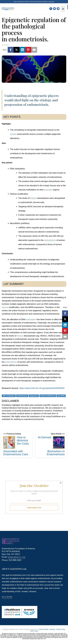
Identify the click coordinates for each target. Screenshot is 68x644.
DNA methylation (9, 396)
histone (33, 198)
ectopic (13, 134)
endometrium (50, 240)
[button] (34, 486)
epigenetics (34, 396)
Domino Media (44, 629)
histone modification (48, 396)
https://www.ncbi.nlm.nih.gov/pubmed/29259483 (42, 388)
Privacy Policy (61, 629)
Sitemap (52, 629)
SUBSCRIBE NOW (34, 508)
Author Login (34, 631)
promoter (48, 190)
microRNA (61, 396)
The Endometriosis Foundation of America (42, 2)
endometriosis (22, 396)
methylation (31, 319)
